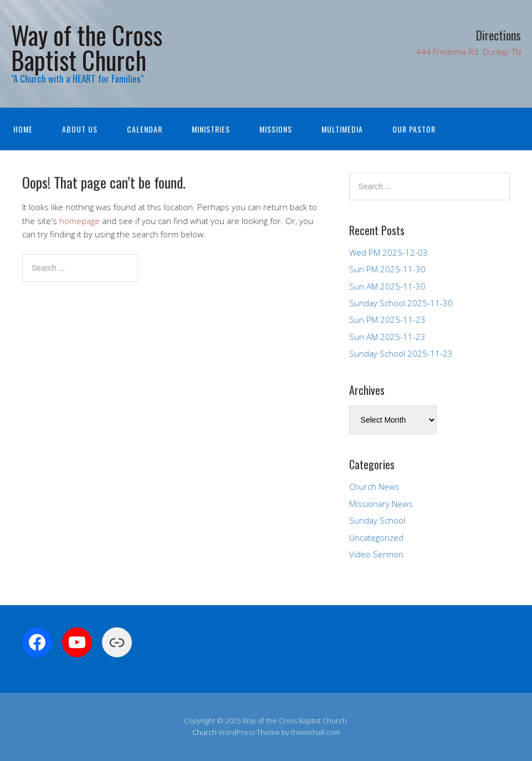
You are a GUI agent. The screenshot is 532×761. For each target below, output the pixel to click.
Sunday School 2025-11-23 (401, 353)
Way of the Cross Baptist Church (87, 47)
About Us (80, 129)
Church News (374, 486)
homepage (80, 221)
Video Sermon (376, 554)
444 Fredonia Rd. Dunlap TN (468, 52)
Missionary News (381, 504)
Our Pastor (414, 129)
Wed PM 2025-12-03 (388, 252)
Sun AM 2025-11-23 (387, 337)
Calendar (145, 129)
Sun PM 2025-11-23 (387, 319)
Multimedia (342, 129)
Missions (276, 129)
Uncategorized (376, 537)
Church (204, 732)
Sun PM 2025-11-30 (387, 269)
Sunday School (377, 520)
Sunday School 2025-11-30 (401, 303)
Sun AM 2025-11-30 (387, 286)
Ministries (211, 129)
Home (23, 129)
